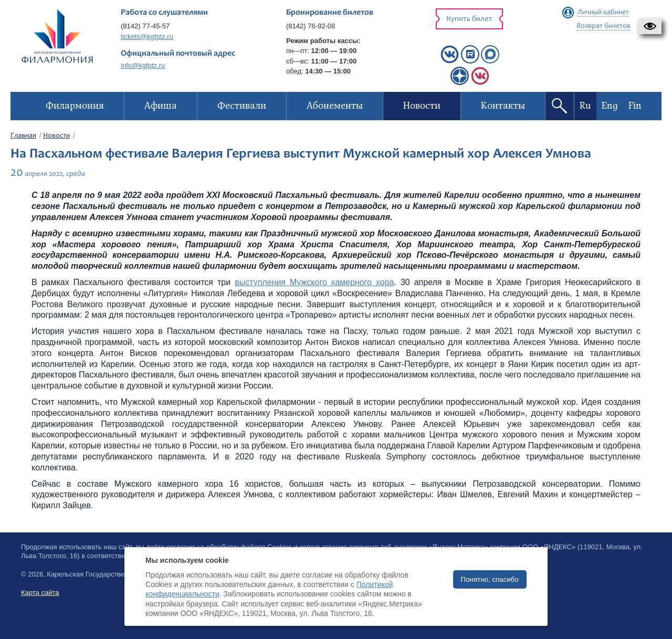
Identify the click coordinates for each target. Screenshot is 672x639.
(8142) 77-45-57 (145, 26)
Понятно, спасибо (490, 579)
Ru (585, 106)
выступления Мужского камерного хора (314, 282)
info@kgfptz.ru (143, 65)
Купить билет (469, 19)
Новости (56, 136)
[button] (650, 26)
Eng (610, 106)
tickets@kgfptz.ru (147, 36)
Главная (23, 136)
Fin (635, 106)
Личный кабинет (603, 13)
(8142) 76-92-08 (311, 26)
